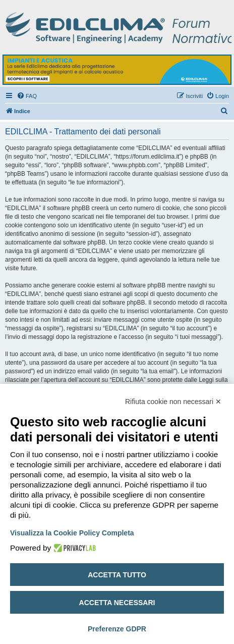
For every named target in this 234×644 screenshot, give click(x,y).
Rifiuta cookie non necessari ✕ (173, 402)
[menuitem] (27, 96)
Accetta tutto (117, 575)
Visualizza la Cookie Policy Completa (72, 533)
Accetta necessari (117, 603)
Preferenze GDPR (117, 629)
